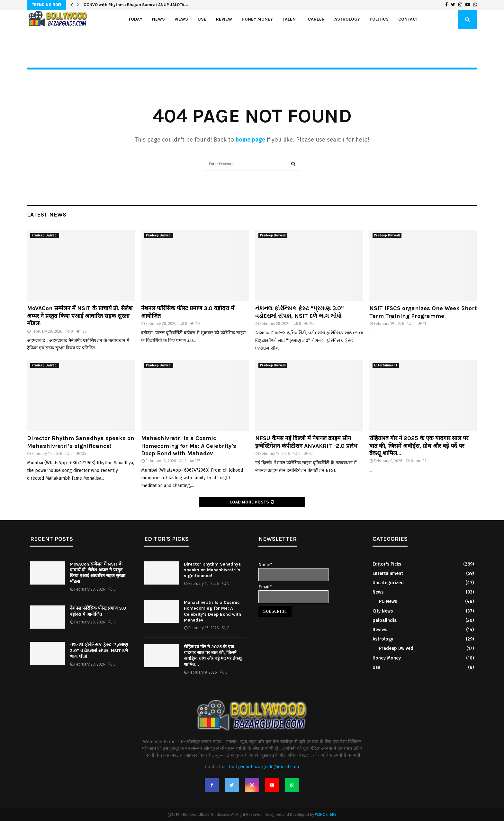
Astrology (347, 19)
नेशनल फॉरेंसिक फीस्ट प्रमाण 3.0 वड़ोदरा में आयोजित (98, 611)
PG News (388, 601)
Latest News (47, 215)
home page (250, 140)
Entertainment (386, 365)
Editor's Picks (387, 564)
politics (379, 19)
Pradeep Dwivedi (45, 235)
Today (135, 19)
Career (316, 19)
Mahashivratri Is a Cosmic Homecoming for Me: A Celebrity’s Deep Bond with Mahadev (189, 446)
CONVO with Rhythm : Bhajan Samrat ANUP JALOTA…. (136, 5)
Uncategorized (388, 583)
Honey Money (257, 19)
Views (181, 19)
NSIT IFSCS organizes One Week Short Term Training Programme (423, 312)
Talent (290, 19)
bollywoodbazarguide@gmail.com (264, 767)
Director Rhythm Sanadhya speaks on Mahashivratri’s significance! (81, 442)
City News (383, 611)
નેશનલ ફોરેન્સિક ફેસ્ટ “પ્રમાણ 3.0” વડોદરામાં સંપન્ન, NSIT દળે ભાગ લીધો (300, 312)
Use (202, 19)
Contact (408, 19)
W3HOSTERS (326, 815)
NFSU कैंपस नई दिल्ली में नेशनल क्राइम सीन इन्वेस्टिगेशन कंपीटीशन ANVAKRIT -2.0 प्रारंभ (307, 442)
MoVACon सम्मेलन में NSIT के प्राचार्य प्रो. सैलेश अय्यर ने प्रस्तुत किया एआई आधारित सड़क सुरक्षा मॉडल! (80, 316)
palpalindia (385, 620)
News (158, 19)
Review (224, 19)
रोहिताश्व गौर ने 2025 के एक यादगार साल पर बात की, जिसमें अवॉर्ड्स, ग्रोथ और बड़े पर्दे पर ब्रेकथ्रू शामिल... (419, 446)
